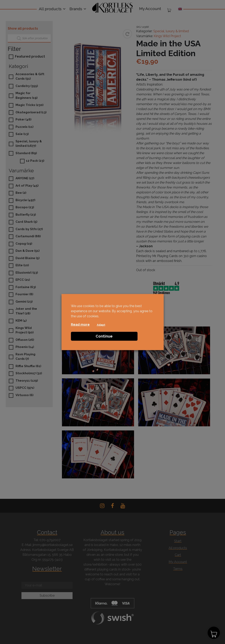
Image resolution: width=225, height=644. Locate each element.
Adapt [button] (101, 325)
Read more (80, 324)
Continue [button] (104, 336)
